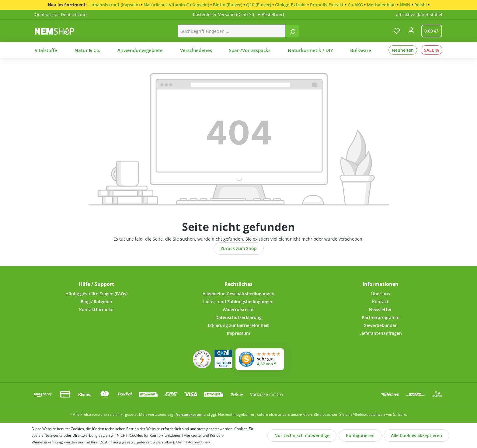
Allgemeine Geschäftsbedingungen (238, 294)
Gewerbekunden (381, 325)
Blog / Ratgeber (97, 302)
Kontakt (380, 302)
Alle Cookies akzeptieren (416, 435)
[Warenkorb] (430, 31)
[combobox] (232, 31)
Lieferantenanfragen (381, 333)
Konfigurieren (360, 435)
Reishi (421, 5)
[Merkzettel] (397, 31)
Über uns (381, 294)
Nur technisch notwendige (302, 435)
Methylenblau (381, 5)
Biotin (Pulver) (228, 5)
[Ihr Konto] (411, 32)
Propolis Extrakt (327, 5)
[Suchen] (292, 31)
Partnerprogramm (381, 317)
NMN (405, 5)
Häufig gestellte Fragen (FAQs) (96, 294)
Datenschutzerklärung (238, 317)
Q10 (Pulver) (259, 5)
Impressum (238, 333)
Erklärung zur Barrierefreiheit (238, 325)
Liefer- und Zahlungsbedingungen (238, 302)
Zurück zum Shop (239, 248)
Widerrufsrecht (238, 309)
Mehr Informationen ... (195, 442)
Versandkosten (189, 414)
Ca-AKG (355, 5)
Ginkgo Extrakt (291, 5)
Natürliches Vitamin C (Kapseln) (176, 5)
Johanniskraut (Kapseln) (115, 5)
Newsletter (380, 309)
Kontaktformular (97, 309)
